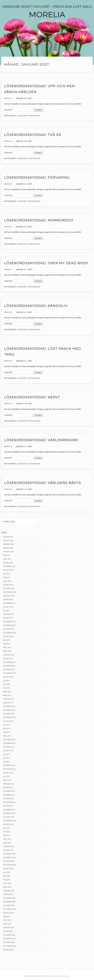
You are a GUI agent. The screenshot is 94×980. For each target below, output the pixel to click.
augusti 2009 (8, 869)
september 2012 (10, 769)
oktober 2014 (9, 714)
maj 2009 (6, 880)
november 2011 (9, 795)
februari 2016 (9, 655)
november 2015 (9, 666)
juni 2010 (7, 832)
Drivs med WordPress (35, 976)
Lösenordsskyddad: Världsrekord (41, 440)
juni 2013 (7, 758)
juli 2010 (6, 828)
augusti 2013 (8, 751)
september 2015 (10, 673)
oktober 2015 (9, 669)
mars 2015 (7, 695)
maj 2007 (6, 916)
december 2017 (9, 603)
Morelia (8, 98)
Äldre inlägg (10, 521)
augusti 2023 (8, 540)
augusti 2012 (8, 773)
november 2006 (9, 939)
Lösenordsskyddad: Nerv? (32, 397)
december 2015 (9, 662)
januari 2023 (8, 548)
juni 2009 (7, 876)
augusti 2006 (8, 950)
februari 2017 (9, 614)
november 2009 (9, 857)
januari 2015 (8, 703)
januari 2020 (8, 563)
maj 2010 (6, 835)
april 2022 (7, 559)
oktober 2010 (9, 817)
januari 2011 (8, 806)
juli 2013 (6, 754)
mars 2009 (7, 887)
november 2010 (9, 813)
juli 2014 (6, 725)
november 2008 (9, 902)
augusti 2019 (8, 570)
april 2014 (7, 736)
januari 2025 (8, 537)
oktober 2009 (9, 861)
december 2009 (9, 854)
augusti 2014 (8, 721)
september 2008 (10, 909)
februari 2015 (9, 699)
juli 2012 (6, 776)
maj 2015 (6, 688)
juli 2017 (6, 610)
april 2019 (7, 581)
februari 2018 (9, 596)
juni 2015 (7, 684)
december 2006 (9, 935)
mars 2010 (7, 843)
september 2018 (10, 592)
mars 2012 (7, 780)
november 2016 (9, 625)
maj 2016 (6, 644)
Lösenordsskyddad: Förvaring (37, 178)
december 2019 (9, 566)
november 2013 (9, 743)
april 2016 (7, 647)
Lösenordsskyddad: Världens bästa (43, 483)
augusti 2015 (8, 677)
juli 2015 (6, 681)
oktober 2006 (9, 942)
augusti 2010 (8, 824)
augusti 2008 (8, 913)
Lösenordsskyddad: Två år (33, 135)
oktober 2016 (9, 629)
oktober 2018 (9, 588)
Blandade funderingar (29, 116)
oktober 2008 (9, 905)
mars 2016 (7, 651)
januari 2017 (8, 618)
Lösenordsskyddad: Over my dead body (46, 263)
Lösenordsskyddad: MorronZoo (39, 220)
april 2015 (7, 692)
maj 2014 (6, 732)
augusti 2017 (8, 607)
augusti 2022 (8, 552)
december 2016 (9, 622)
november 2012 (9, 765)
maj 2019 (6, 577)
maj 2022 (6, 555)
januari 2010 (8, 850)
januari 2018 (8, 599)
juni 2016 (7, 640)
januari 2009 (8, 894)
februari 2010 (9, 846)
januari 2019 (8, 585)
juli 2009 (6, 872)
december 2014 (9, 706)
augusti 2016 (8, 636)
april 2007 (7, 920)
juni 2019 (7, 574)
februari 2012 (9, 784)
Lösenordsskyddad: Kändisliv (36, 306)
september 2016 (10, 633)
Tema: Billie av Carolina (58, 976)
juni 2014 (7, 728)
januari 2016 (8, 658)
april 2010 (7, 839)
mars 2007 (7, 924)
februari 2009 (9, 891)
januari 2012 (8, 787)
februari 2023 (9, 544)
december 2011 (9, 791)
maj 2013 (6, 762)
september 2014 (10, 717)
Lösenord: (18, 110)
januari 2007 (8, 931)
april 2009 (7, 883)
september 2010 (10, 821)
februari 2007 (9, 927)
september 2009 (10, 865)
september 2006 (10, 946)
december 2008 (9, 898)
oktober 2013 (9, 747)
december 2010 (9, 810)
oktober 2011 (9, 798)
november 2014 (9, 710)
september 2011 (10, 802)
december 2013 (9, 739)
